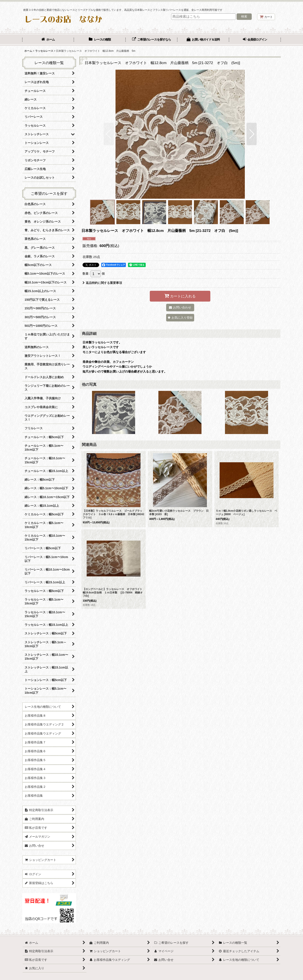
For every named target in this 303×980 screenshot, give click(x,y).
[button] (109, 134)
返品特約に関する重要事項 (102, 283)
